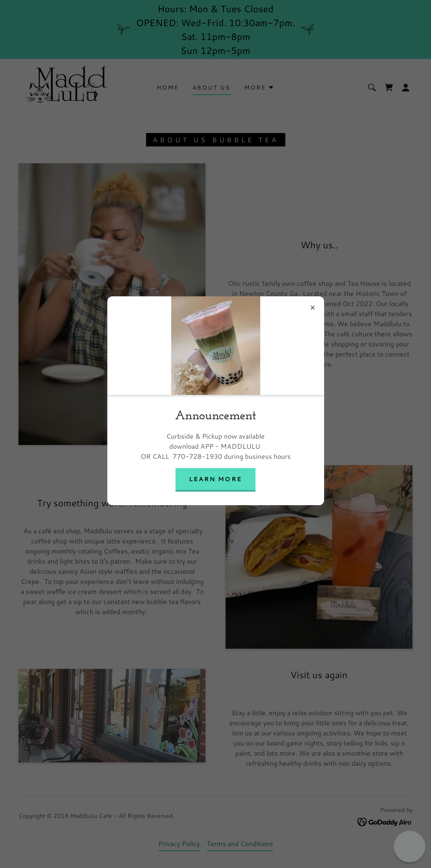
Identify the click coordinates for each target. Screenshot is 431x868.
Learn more (215, 479)
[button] (409, 846)
